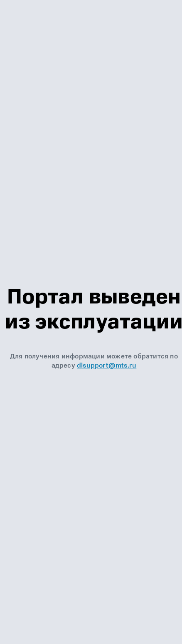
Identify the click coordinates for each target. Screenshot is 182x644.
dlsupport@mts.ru (107, 366)
